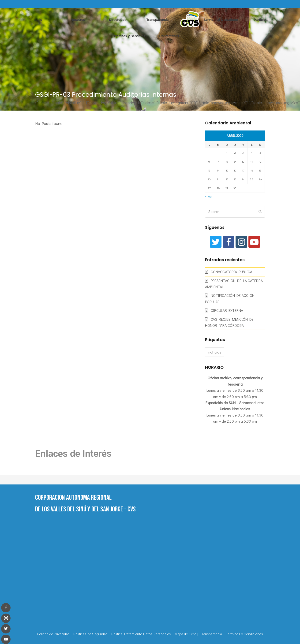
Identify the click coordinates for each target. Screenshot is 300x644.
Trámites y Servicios (129, 36)
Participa (261, 20)
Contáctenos (169, 36)
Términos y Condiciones (244, 634)
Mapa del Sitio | (186, 634)
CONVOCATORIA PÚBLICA (231, 272)
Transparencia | (212, 634)
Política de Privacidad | (54, 634)
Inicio (38, 20)
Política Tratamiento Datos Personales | (142, 634)
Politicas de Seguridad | (91, 634)
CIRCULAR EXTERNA (227, 310)
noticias (215, 352)
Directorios (118, 20)
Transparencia (158, 20)
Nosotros (78, 20)
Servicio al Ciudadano (221, 20)
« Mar (209, 196)
